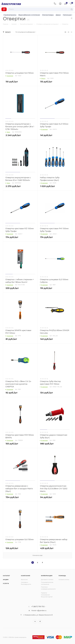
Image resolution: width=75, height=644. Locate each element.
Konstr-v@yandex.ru (39, 610)
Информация (47, 576)
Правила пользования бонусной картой (47, 595)
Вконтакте (35, 621)
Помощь (62, 576)
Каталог (6, 576)
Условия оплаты (64, 580)
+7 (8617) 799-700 (38, 607)
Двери (58, 15)
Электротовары (48, 15)
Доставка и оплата (47, 580)
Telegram (40, 621)
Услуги (6, 583)
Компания (26, 576)
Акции (6, 580)
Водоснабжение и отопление (29, 15)
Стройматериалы (10, 15)
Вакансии (24, 580)
